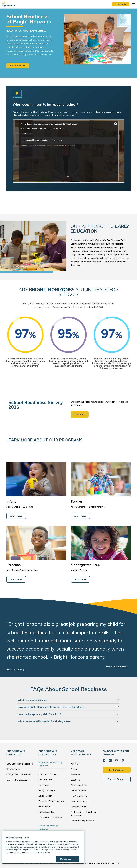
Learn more (16, 516)
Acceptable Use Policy (100, 864)
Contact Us (121, 4)
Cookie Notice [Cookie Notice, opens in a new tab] (44, 852)
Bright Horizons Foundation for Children (84, 814)
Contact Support (117, 779)
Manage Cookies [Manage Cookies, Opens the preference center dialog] (67, 859)
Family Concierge (47, 791)
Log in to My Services (17, 780)
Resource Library (79, 807)
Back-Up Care (45, 780)
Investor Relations (79, 801)
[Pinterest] (122, 760)
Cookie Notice (84, 864)
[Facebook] (104, 760)
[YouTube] (116, 760)
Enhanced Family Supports (51, 801)
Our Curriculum (13, 769)
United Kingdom (78, 791)
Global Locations (78, 785)
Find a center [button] (18, 66)
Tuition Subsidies (46, 812)
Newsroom (76, 775)
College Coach (45, 796)
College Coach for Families (19, 775)
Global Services (46, 807)
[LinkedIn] (110, 760)
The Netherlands (79, 796)
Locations (75, 780)
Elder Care (43, 785)
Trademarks (115, 864)
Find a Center (117, 770)
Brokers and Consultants (50, 817)
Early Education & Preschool (20, 764)
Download (80, 414)
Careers (74, 769)
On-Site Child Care (47, 774)
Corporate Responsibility (82, 821)
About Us (75, 764)
